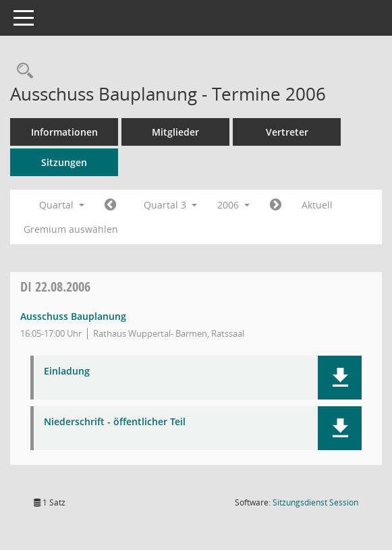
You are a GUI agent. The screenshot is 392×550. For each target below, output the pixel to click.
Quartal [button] (62, 205)
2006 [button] (233, 205)
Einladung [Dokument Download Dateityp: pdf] (67, 372)
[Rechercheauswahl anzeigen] (22, 71)
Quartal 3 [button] (170, 205)
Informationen (64, 132)
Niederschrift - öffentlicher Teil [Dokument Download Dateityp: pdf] (115, 422)
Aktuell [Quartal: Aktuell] (317, 205)
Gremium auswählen (71, 229)
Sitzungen (64, 162)
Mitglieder (175, 132)
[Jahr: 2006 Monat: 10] (276, 205)
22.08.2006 (55, 286)
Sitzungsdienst (315, 502)
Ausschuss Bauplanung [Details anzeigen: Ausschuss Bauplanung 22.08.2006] (73, 316)
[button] (340, 378)
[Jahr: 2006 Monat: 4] (110, 205)
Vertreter (287, 132)
